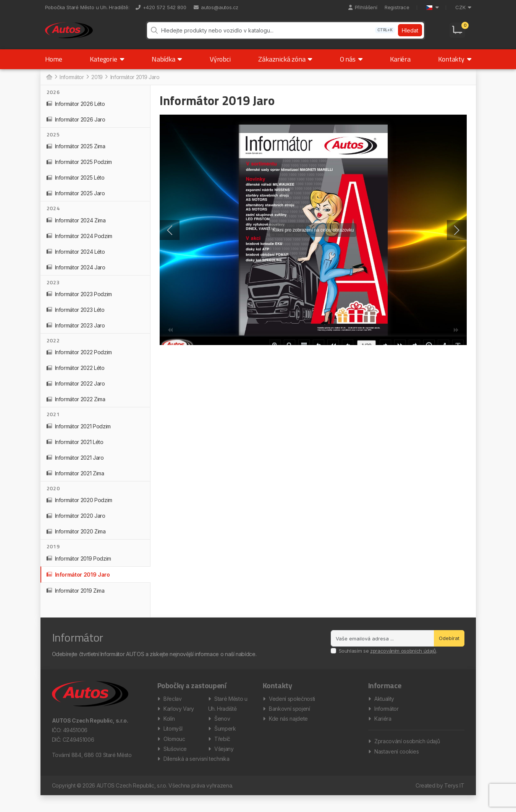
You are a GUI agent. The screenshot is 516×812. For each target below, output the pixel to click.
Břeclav (173, 706)
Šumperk (225, 741)
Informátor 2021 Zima (75, 480)
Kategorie (107, 66)
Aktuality (384, 706)
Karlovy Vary (179, 718)
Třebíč (222, 752)
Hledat (409, 34)
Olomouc (174, 752)
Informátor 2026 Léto (76, 111)
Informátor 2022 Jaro (76, 391)
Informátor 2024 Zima (76, 227)
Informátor (387, 718)
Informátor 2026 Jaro (76, 126)
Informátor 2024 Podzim (79, 243)
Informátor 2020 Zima (76, 538)
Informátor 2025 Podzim (79, 169)
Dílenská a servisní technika (196, 775)
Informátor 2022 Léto (76, 375)
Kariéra (400, 66)
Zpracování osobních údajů (407, 753)
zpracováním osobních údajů (403, 658)
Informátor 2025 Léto (76, 184)
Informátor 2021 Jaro (75, 464)
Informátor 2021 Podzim (79, 433)
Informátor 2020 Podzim (79, 507)
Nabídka (167, 66)
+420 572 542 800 (161, 7)
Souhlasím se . (388, 658)
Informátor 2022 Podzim (79, 359)
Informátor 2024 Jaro (76, 274)
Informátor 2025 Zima (76, 153)
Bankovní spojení (289, 718)
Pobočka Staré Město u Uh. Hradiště (87, 7)
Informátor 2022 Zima (76, 406)
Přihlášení (363, 7)
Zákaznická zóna (285, 66)
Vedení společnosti (292, 706)
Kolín (169, 729)
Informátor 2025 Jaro (76, 200)
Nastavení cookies (396, 765)
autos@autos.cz (216, 7)
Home (54, 66)
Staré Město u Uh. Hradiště (228, 712)
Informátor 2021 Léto (75, 449)
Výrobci (220, 66)
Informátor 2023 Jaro (76, 332)
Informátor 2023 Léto (76, 317)
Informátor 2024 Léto (76, 259)
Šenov (222, 729)
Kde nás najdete (288, 729)
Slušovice (175, 764)
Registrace (397, 7)
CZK (463, 7)
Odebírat (449, 645)
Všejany (224, 764)
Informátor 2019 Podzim (79, 565)
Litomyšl (173, 741)
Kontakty (455, 66)
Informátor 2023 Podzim (79, 301)
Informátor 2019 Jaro (78, 581)
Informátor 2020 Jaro (76, 523)
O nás (351, 66)
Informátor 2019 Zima (76, 597)
